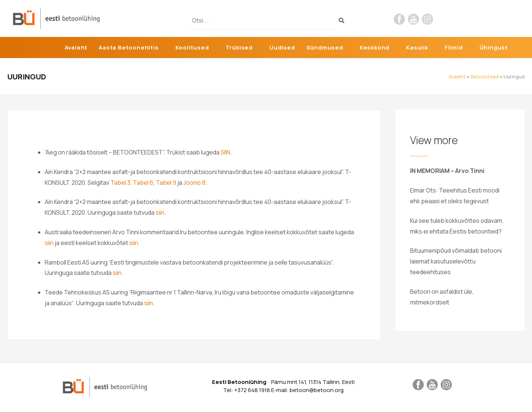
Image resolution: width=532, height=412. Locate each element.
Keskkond (375, 47)
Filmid (454, 47)
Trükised (239, 47)
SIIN (225, 152)
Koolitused (192, 47)
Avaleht (76, 47)
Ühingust (494, 47)
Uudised (282, 47)
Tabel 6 (143, 183)
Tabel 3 (120, 183)
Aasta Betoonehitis (129, 47)
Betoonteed (485, 76)
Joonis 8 (194, 183)
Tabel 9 (166, 183)
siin (160, 212)
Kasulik (417, 47)
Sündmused (325, 47)
